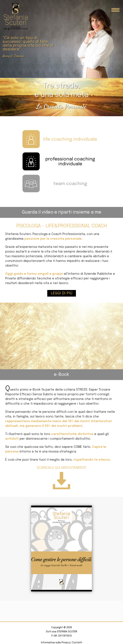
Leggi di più (62, 293)
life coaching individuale (70, 139)
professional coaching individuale (70, 162)
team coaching (70, 184)
